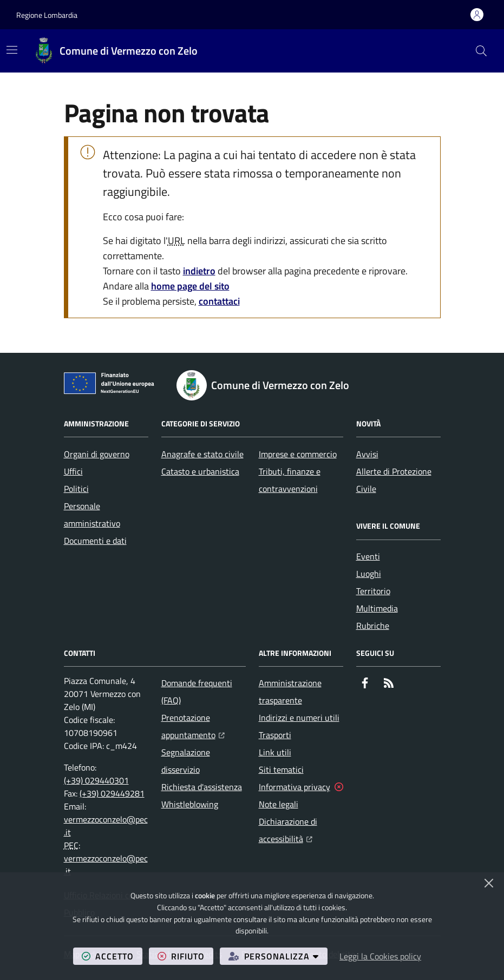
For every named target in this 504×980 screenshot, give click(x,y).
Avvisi (367, 454)
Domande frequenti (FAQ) (197, 692)
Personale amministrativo (92, 515)
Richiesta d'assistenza (202, 787)
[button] (481, 51)
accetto (112, 956)
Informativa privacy (294, 787)
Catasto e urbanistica (200, 471)
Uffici (73, 471)
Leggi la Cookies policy (380, 956)
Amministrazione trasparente (290, 692)
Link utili (275, 752)
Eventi (368, 556)
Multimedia (377, 608)
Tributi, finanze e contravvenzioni (290, 480)
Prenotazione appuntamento (204, 726)
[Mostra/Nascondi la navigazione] (12, 50)
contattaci (219, 301)
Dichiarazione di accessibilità (301, 830)
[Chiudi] (489, 883)
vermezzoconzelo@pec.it (106, 826)
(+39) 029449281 (112, 793)
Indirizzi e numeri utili (299, 718)
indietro (199, 271)
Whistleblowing (190, 804)
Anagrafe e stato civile (202, 454)
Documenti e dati (95, 541)
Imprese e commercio (298, 454)
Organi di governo (97, 454)
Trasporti (275, 735)
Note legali (279, 804)
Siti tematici (281, 769)
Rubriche (373, 626)
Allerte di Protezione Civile (394, 480)
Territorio (373, 591)
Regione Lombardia (47, 15)
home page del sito (190, 286)
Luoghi (369, 574)
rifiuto (185, 956)
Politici (76, 489)
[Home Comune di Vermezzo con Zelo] (116, 51)
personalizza (278, 956)
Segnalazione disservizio (186, 761)
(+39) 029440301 (96, 780)
